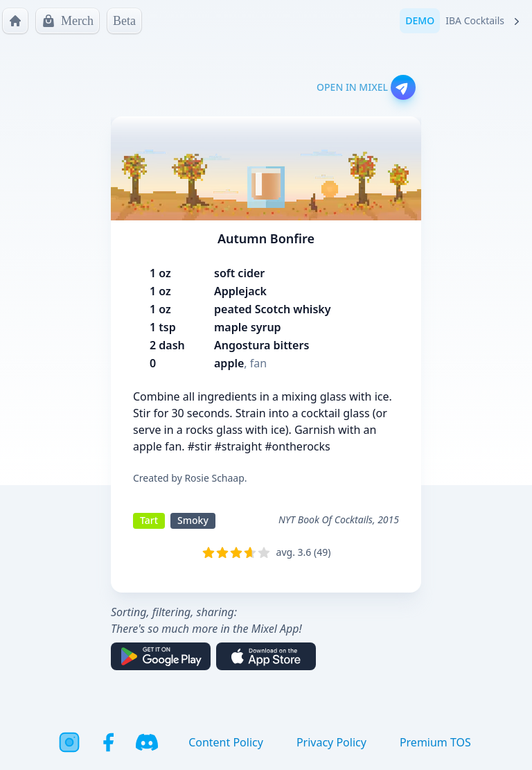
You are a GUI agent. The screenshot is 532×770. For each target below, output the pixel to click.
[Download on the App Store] (266, 656)
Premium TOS (435, 742)
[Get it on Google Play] (161, 656)
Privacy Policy (331, 742)
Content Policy (226, 742)
